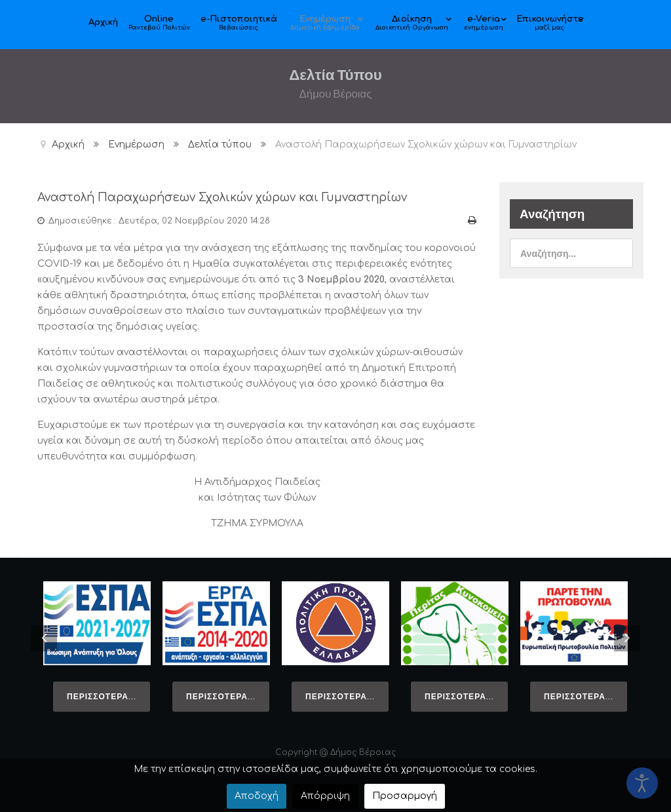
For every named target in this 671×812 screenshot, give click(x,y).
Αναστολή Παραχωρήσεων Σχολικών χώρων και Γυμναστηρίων (237, 197)
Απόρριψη (325, 796)
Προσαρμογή (405, 796)
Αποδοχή (257, 796)
